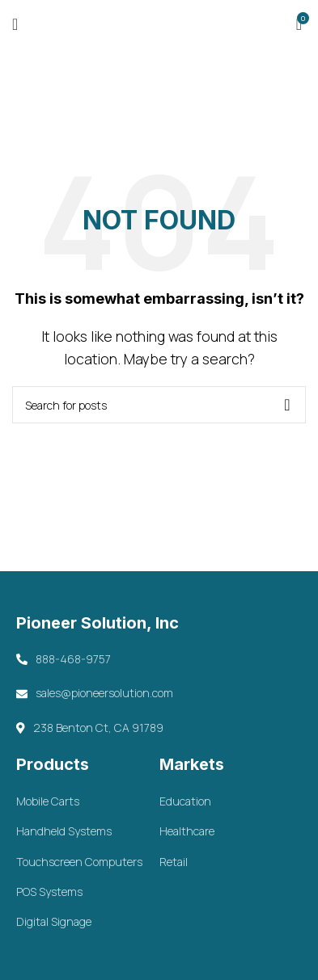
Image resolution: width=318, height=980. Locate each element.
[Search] (159, 405)
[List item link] (87, 801)
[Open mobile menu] (15, 24)
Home (122, 113)
